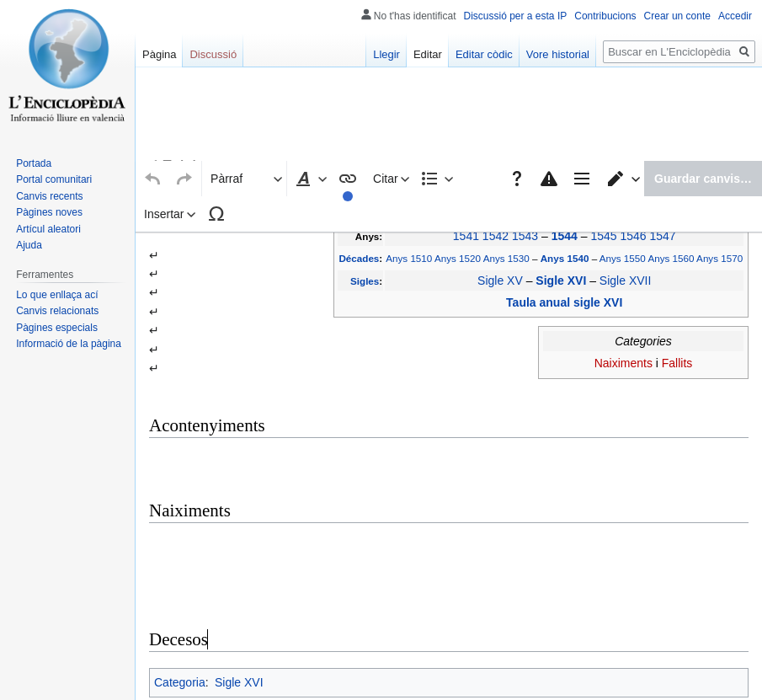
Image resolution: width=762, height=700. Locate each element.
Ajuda (29, 245)
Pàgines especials (57, 328)
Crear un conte (677, 16)
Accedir (735, 16)
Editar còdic (484, 54)
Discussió (213, 54)
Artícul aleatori (48, 229)
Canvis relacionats (57, 311)
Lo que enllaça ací (57, 295)
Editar (428, 54)
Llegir (386, 54)
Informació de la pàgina (69, 344)
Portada (34, 163)
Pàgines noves (49, 212)
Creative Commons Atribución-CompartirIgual (442, 671)
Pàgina (159, 54)
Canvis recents (49, 196)
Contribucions (605, 16)
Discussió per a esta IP (516, 16)
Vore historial (558, 54)
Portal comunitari (54, 179)
